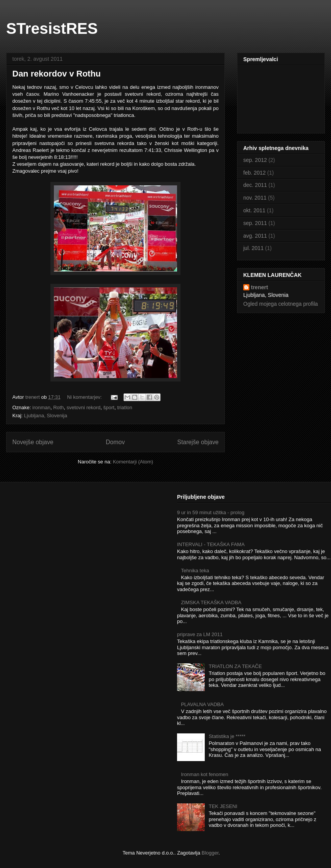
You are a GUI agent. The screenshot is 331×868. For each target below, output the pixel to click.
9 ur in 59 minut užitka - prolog (211, 512)
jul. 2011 (253, 248)
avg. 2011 (255, 236)
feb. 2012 (254, 173)
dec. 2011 (255, 185)
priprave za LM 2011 (200, 634)
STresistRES (52, 28)
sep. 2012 (255, 160)
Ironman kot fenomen (205, 774)
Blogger (210, 853)
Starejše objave (198, 442)
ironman (41, 407)
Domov (115, 442)
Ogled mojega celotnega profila (281, 304)
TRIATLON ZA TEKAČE (235, 666)
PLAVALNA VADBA (202, 704)
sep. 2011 (255, 223)
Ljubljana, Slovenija (45, 416)
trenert (259, 287)
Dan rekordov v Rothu (57, 74)
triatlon (125, 407)
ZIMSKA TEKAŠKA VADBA (211, 602)
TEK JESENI (223, 806)
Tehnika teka (195, 571)
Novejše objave (33, 442)
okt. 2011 (254, 210)
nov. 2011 (255, 198)
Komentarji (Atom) (133, 462)
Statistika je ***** (227, 736)
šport (109, 407)
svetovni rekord (84, 407)
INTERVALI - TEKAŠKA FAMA (211, 544)
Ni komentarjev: (85, 397)
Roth (58, 407)
